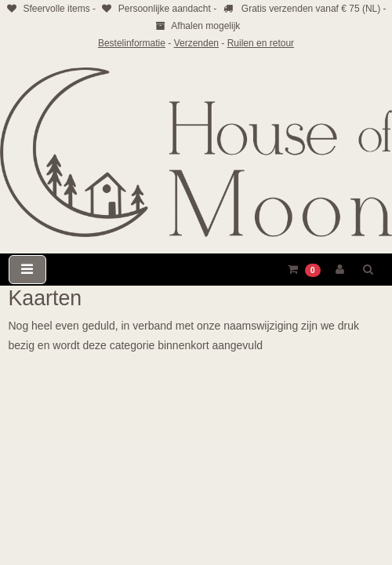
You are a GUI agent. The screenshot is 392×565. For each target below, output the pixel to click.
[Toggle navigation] (27, 270)
